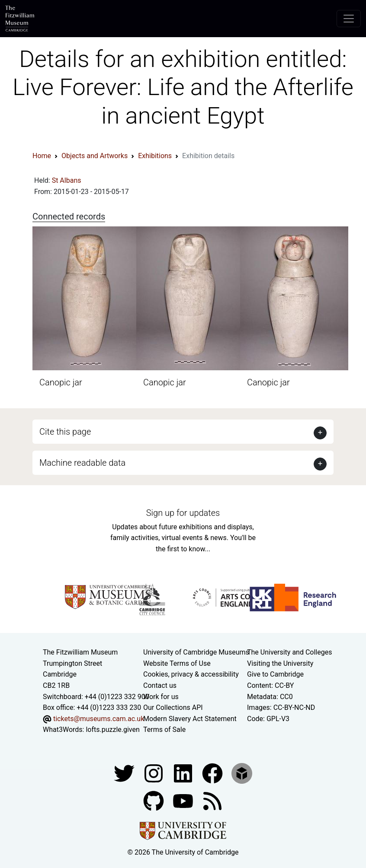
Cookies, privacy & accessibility (191, 674)
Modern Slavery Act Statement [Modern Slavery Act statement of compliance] (190, 719)
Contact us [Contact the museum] (160, 685)
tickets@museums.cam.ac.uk (99, 719)
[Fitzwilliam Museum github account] (154, 800)
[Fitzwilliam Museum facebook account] (184, 773)
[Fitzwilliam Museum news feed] (212, 800)
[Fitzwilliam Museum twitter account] (125, 773)
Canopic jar (61, 382)
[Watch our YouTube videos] (184, 800)
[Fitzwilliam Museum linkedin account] (213, 773)
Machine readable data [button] (82, 463)
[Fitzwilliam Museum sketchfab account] (242, 773)
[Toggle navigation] (349, 19)
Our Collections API (173, 707)
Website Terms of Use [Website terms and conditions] (177, 663)
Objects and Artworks (95, 156)
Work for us (161, 697)
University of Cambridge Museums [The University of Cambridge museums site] (196, 652)
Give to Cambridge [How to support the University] (275, 674)
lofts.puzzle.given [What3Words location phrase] (112, 730)
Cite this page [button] (65, 432)
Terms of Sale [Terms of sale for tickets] (164, 730)
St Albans (67, 180)
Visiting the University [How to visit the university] (280, 663)
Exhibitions (155, 156)
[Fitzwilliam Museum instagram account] (154, 773)
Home (42, 156)
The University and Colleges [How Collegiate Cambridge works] (289, 652)
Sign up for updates (183, 513)
